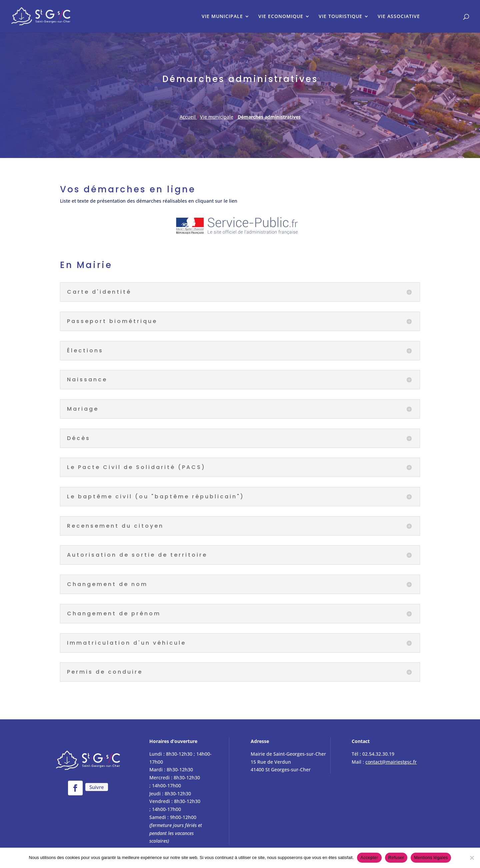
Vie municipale (217, 117)
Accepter (369, 857)
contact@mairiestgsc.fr (391, 762)
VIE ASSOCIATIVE (399, 17)
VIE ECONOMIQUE (281, 17)
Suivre (97, 787)
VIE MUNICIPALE (222, 17)
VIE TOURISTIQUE (340, 17)
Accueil (188, 117)
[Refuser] (472, 858)
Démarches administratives (269, 117)
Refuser (396, 857)
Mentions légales (431, 857)
